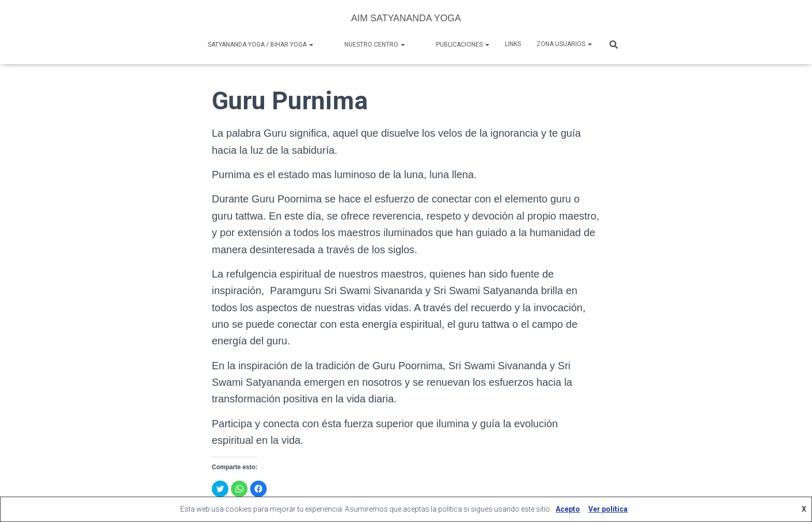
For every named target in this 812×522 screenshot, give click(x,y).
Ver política (608, 509)
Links (513, 44)
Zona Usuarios (564, 44)
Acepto (568, 509)
